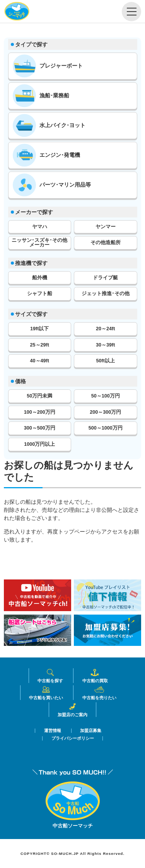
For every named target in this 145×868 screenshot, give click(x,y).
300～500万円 (40, 428)
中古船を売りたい (99, 693)
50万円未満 (39, 396)
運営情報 (53, 731)
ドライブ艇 (105, 278)
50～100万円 (106, 396)
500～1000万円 (106, 428)
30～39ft (105, 345)
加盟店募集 (91, 731)
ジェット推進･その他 (106, 294)
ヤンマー (106, 227)
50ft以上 (106, 361)
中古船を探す (50, 676)
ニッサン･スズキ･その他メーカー (39, 243)
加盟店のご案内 (72, 710)
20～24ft (105, 329)
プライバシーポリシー (73, 738)
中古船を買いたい (46, 693)
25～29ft (40, 345)
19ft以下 (39, 329)
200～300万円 (105, 412)
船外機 (40, 278)
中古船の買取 (95, 676)
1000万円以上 (39, 444)
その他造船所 (106, 243)
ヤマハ (40, 227)
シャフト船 (40, 294)
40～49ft (40, 361)
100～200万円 (40, 412)
